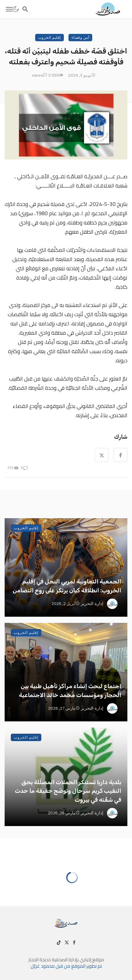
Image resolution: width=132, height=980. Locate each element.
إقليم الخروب (49, 37)
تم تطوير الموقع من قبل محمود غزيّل (66, 966)
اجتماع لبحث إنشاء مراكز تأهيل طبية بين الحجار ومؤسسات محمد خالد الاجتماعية (70, 691)
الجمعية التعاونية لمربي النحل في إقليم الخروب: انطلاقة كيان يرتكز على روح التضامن (67, 586)
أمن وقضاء (80, 37)
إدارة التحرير (92, 603)
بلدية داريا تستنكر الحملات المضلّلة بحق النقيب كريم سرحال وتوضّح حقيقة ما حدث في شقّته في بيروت (68, 791)
